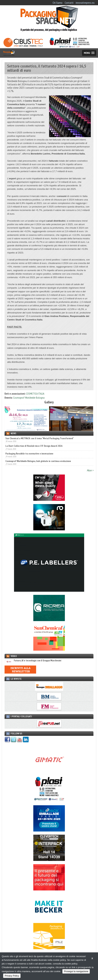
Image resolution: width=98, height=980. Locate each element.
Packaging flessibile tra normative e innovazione (29, 454)
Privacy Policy (12, 976)
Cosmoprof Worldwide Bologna (29, 398)
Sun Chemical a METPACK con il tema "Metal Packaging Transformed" (40, 438)
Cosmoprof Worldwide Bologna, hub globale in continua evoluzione (38, 461)
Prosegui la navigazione (76, 971)
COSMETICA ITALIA (35, 394)
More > (90, 470)
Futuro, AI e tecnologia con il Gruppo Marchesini (33, 661)
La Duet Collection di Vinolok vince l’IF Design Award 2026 (34, 446)
